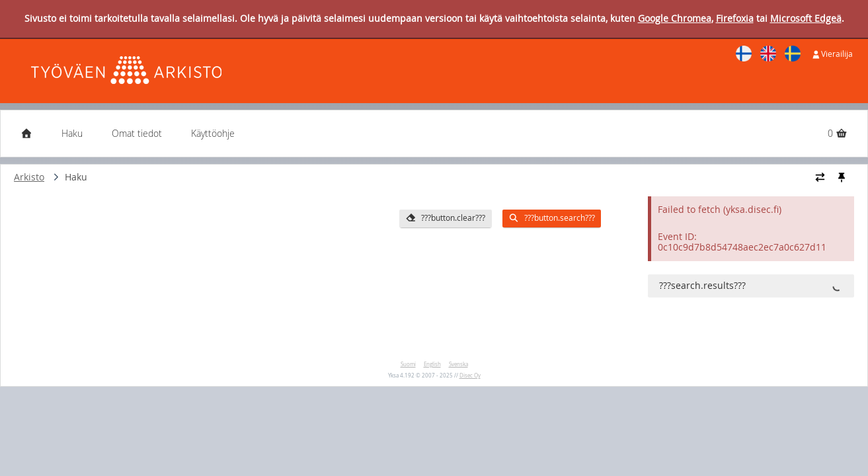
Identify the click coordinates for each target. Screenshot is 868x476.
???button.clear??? (445, 218)
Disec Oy (470, 376)
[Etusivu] (26, 134)
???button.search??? (551, 218)
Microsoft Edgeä (806, 18)
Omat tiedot (137, 133)
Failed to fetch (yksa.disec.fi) (720, 209)
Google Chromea (675, 18)
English (432, 365)
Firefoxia (735, 18)
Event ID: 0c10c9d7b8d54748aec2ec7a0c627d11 (742, 242)
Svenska (458, 365)
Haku (72, 133)
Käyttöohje (213, 133)
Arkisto (29, 177)
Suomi (408, 365)
